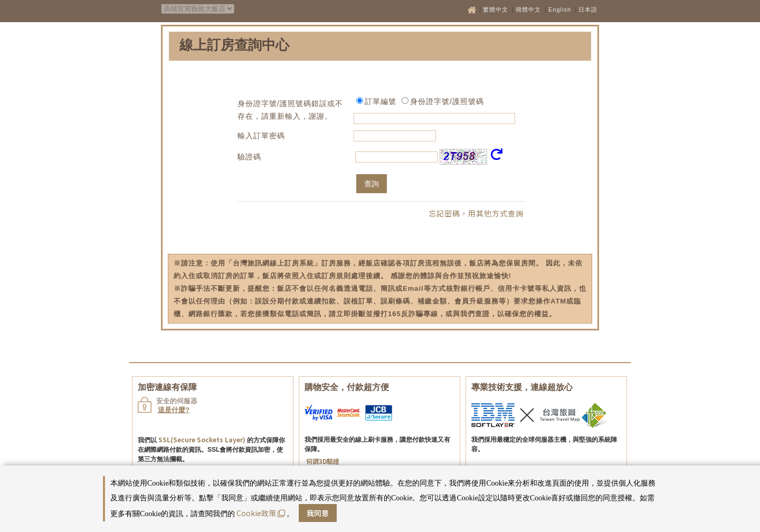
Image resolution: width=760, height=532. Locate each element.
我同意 (318, 513)
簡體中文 (528, 9)
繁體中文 (496, 9)
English (560, 9)
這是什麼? (174, 410)
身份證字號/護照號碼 (447, 101)
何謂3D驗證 (323, 461)
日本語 (588, 9)
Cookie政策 (261, 513)
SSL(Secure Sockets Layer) (202, 439)
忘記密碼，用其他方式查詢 (476, 213)
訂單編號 (381, 101)
